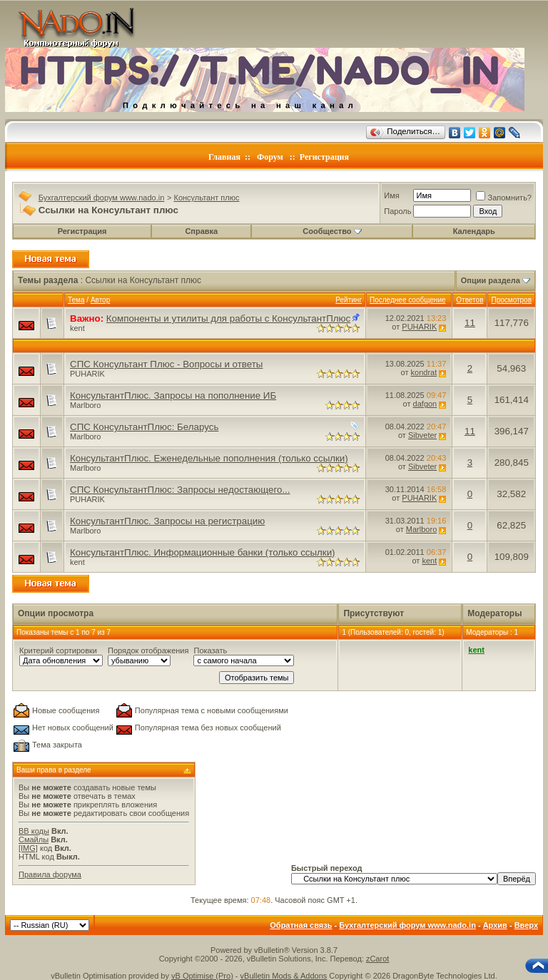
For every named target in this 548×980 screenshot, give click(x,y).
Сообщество (332, 231)
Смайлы (34, 839)
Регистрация (324, 157)
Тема (76, 300)
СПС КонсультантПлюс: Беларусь (144, 427)
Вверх (526, 925)
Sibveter (422, 435)
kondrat (424, 372)
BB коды (34, 831)
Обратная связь (301, 925)
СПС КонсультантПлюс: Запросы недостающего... (180, 490)
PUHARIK (419, 327)
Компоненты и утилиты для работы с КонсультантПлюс (228, 318)
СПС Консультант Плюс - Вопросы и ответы (166, 364)
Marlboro (85, 405)
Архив (495, 925)
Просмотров (511, 300)
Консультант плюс (207, 198)
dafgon (425, 404)
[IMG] (28, 848)
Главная (224, 157)
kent (77, 328)
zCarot (377, 959)
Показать (210, 650)
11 (470, 323)
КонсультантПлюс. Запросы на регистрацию (167, 521)
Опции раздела (491, 280)
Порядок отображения (148, 650)
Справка (201, 231)
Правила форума (50, 874)
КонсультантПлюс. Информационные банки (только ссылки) (203, 552)
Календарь (474, 231)
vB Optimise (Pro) (202, 976)
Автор (100, 300)
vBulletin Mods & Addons (284, 976)
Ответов (470, 300)
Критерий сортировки (58, 650)
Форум (270, 157)
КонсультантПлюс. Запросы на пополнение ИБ (173, 395)
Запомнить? (504, 198)
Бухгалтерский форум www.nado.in (102, 198)
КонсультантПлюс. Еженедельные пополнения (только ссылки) (209, 458)
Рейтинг (349, 300)
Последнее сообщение (408, 300)
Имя (391, 195)
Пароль (397, 211)
